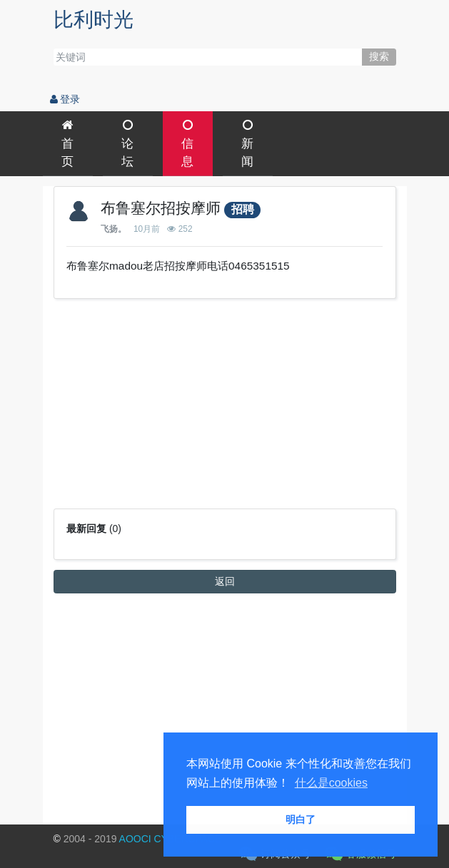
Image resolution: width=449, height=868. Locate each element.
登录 (65, 99)
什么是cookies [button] (331, 783)
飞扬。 (113, 229)
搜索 (379, 56)
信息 (187, 143)
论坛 (127, 143)
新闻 (247, 143)
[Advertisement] (225, 409)
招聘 (243, 209)
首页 (67, 143)
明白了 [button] (301, 820)
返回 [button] (225, 581)
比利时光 (94, 20)
